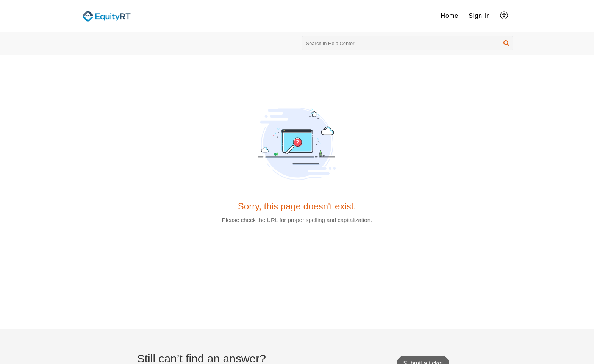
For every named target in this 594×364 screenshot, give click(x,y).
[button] (504, 16)
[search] (408, 43)
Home (450, 16)
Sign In (479, 16)
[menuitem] (450, 16)
